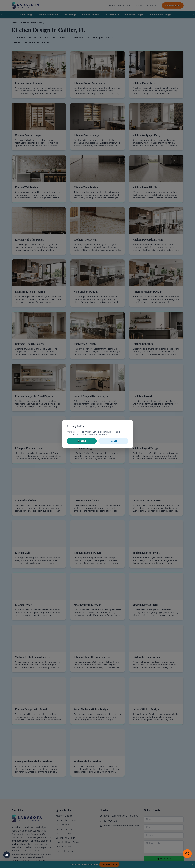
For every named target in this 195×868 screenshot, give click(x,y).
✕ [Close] (128, 426)
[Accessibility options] (7, 855)
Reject (113, 441)
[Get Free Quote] (187, 854)
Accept (82, 441)
